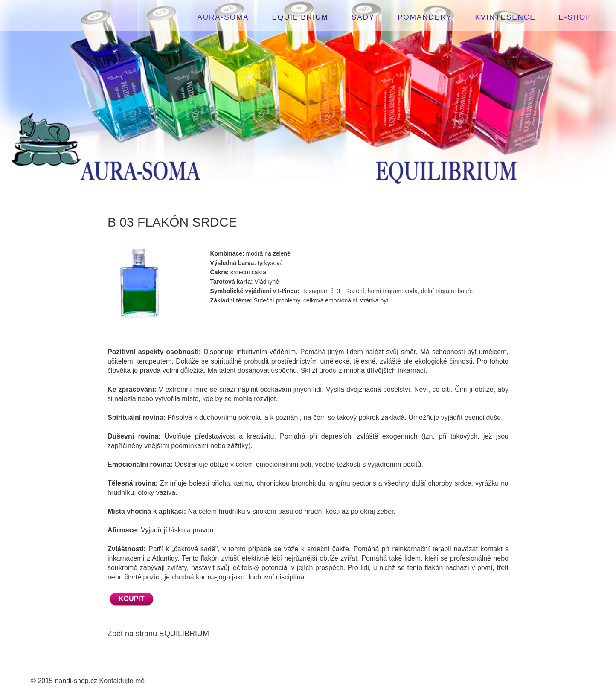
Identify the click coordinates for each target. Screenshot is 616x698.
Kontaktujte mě (122, 681)
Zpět (115, 634)
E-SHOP (575, 17)
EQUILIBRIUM (300, 17)
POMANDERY (425, 17)
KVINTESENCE (506, 17)
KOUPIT (131, 599)
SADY (363, 17)
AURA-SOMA (223, 17)
